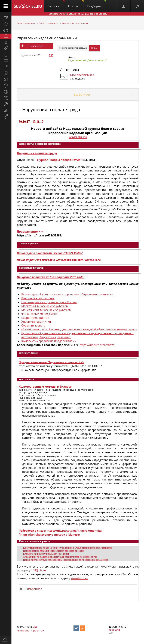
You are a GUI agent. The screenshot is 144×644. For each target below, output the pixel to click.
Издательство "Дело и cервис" (87, 60)
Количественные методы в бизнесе (45, 387)
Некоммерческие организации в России (49, 302)
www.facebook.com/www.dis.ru (78, 260)
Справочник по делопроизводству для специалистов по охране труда (60, 559)
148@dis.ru (38, 573)
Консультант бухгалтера (38, 298)
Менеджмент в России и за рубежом (46, 310)
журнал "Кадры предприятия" (59, 160)
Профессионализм (48, 23)
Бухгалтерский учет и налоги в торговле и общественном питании (67, 294)
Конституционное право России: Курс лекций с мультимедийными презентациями (68, 550)
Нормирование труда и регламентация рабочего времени (53, 553)
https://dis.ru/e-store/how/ (97, 345)
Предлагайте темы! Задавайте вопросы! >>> (51, 362)
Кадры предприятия (35, 318)
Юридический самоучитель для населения (46, 556)
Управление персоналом (75, 23)
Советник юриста (33, 325)
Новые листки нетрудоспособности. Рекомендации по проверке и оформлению (66, 562)
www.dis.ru (78, 137)
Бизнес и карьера (26, 23)
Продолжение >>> (30, 232)
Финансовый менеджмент (39, 314)
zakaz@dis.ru (79, 581)
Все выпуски (82, 94)
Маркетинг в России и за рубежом (45, 306)
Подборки (97, 4)
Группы (76, 4)
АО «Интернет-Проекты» (30, 631)
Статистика (69, 70)
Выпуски (56, 4)
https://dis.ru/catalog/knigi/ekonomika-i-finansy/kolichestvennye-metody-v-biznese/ (62, 535)
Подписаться (36, 46)
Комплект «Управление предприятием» (49, 341)
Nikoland (114, 632)
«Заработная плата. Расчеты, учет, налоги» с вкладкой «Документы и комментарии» (79, 329)
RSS (51, 55)
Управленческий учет (36, 322)
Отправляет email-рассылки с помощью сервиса (78, 14)
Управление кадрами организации (47, 38)
